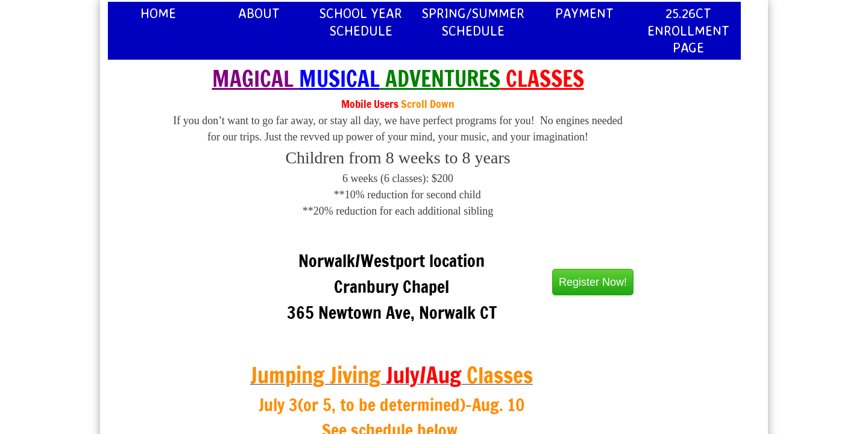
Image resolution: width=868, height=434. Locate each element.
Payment (584, 13)
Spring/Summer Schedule (473, 22)
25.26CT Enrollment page (688, 30)
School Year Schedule (360, 22)
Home (158, 13)
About (259, 13)
